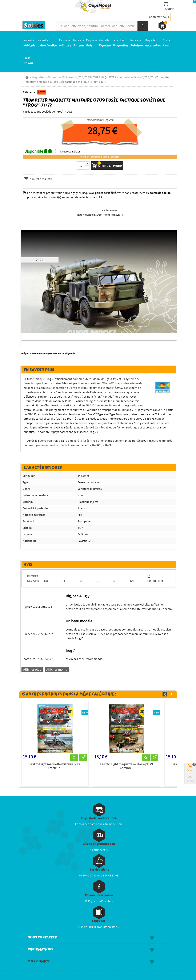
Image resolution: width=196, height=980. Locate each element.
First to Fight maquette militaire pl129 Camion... (127, 766)
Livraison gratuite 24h (99, 844)
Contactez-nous (159, 17)
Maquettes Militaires (61, 77)
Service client (99, 870)
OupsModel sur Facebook (99, 818)
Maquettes (38, 77)
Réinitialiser (155, 578)
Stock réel (99, 921)
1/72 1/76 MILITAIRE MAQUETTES (96, 77)
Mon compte (39, 961)
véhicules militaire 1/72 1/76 (136, 77)
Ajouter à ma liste (38, 179)
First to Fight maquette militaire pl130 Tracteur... (55, 766)
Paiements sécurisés (99, 895)
